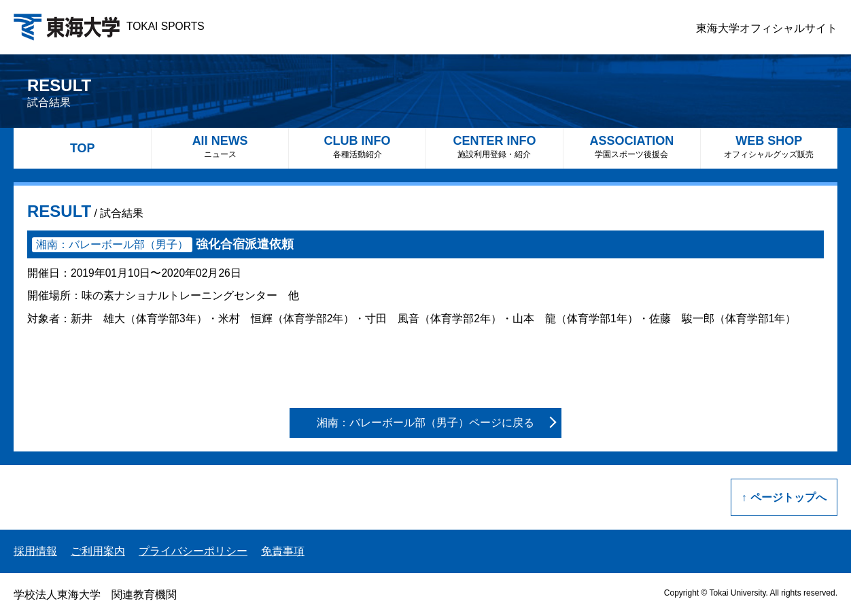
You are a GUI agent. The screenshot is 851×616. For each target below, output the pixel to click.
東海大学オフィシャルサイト (767, 28)
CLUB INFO (357, 147)
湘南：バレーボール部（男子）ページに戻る (425, 423)
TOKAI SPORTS (109, 26)
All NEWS (220, 147)
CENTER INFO (494, 147)
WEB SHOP (769, 147)
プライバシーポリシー (193, 551)
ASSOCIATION (632, 147)
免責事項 (283, 551)
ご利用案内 (98, 551)
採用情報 (35, 551)
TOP (83, 148)
